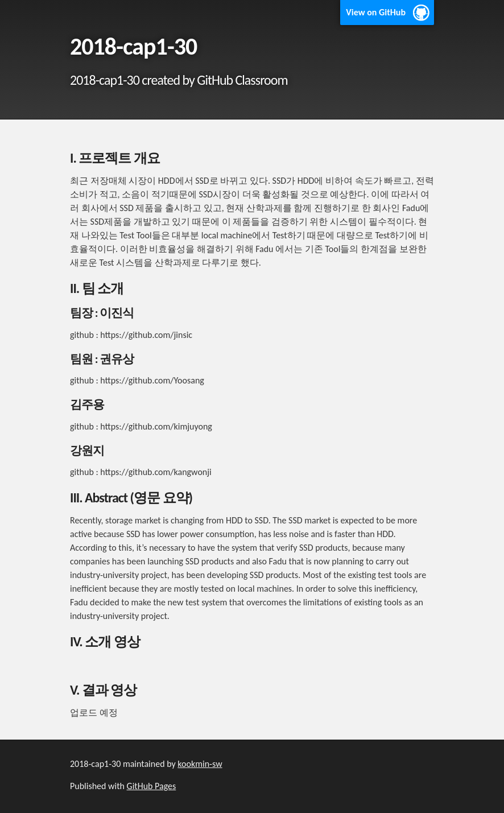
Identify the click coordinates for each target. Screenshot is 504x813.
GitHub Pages (152, 786)
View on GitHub (376, 12)
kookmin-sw (200, 764)
